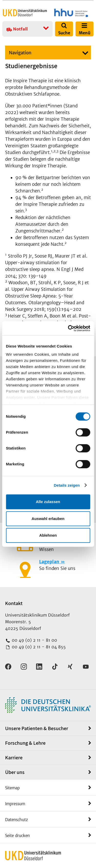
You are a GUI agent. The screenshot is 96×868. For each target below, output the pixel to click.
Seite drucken (17, 836)
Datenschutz (17, 820)
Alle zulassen (48, 502)
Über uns (15, 772)
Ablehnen (48, 535)
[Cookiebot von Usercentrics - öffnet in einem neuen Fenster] (68, 328)
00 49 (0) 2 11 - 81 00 (34, 640)
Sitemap (12, 788)
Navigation (20, 53)
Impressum (15, 804)
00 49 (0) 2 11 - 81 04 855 (38, 647)
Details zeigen (67, 485)
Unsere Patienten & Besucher (37, 728)
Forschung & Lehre (25, 743)
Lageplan (49, 562)
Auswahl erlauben (48, 519)
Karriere (14, 758)
